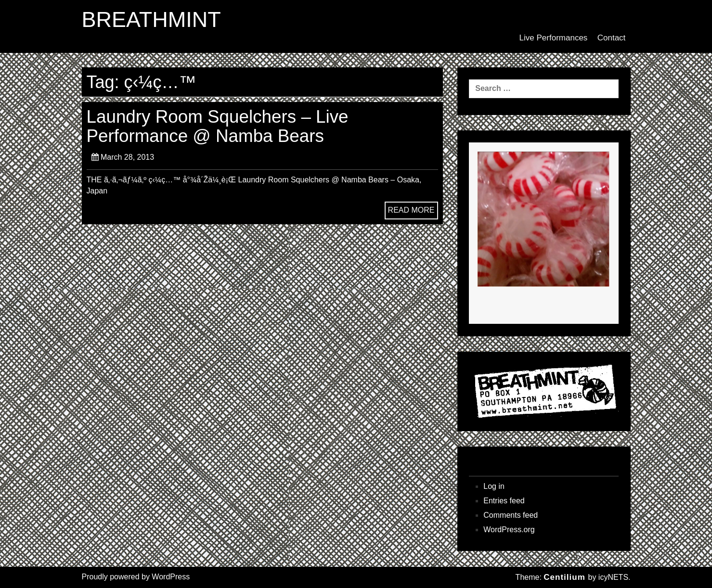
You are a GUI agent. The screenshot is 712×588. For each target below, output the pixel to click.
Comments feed (511, 515)
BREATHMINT (151, 20)
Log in (494, 486)
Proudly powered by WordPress (136, 577)
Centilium (564, 577)
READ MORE (411, 210)
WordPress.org (509, 530)
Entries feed (504, 501)
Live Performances (554, 38)
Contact (612, 38)
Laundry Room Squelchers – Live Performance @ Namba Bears (218, 126)
